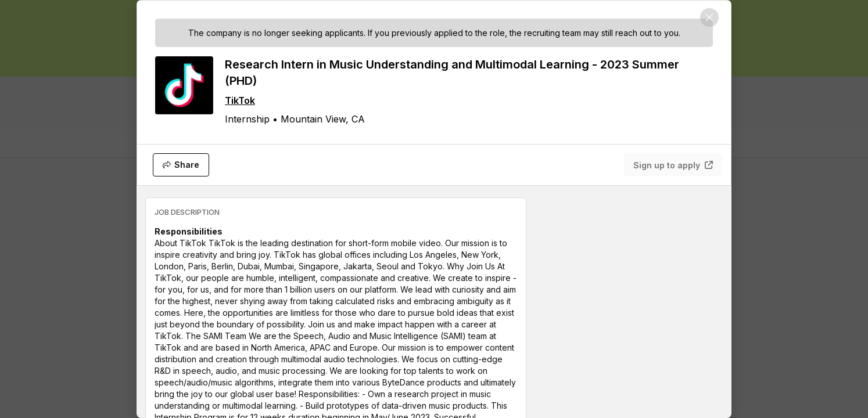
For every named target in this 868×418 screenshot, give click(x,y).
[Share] (181, 165)
